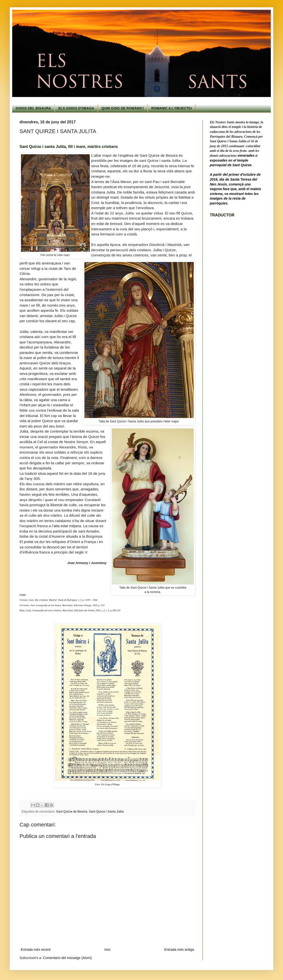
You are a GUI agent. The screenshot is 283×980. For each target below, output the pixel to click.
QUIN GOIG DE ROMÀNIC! (123, 108)
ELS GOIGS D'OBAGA (76, 108)
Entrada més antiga (179, 950)
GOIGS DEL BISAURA (33, 108)
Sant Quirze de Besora (72, 812)
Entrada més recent (36, 950)
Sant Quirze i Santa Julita (106, 812)
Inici (107, 950)
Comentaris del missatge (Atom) (67, 958)
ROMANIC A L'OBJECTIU (172, 108)
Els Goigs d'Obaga (110, 784)
